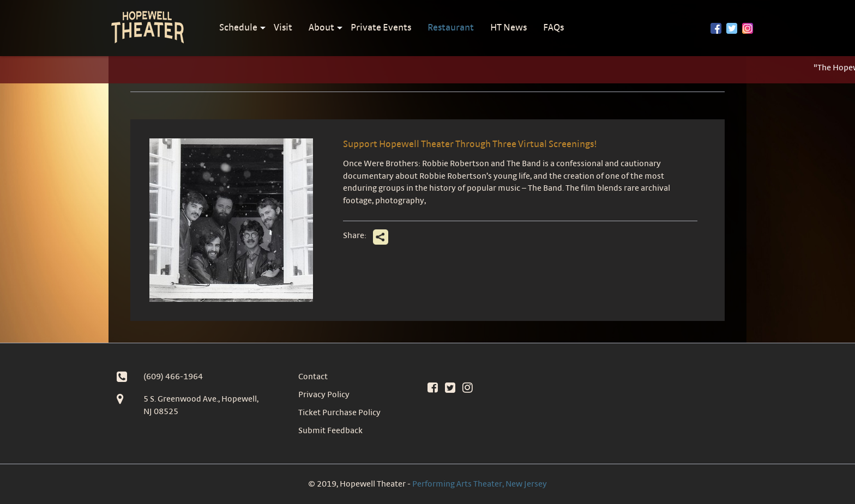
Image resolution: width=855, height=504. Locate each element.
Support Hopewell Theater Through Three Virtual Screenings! (470, 144)
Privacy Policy (324, 394)
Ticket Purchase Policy (339, 412)
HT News (508, 27)
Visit (283, 27)
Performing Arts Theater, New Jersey (480, 484)
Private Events (381, 27)
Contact (313, 376)
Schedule (238, 27)
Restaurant (451, 27)
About (321, 27)
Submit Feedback (330, 430)
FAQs (553, 27)
